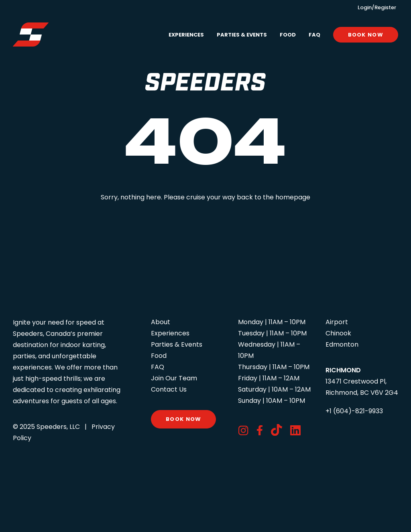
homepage (293, 197)
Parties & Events (242, 35)
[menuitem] (189, 35)
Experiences (186, 35)
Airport (337, 322)
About (161, 322)
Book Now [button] (183, 419)
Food (288, 35)
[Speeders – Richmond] (31, 35)
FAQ (314, 35)
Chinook (338, 333)
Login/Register (377, 7)
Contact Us (169, 389)
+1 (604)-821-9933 (354, 411)
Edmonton (342, 344)
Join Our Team (174, 378)
